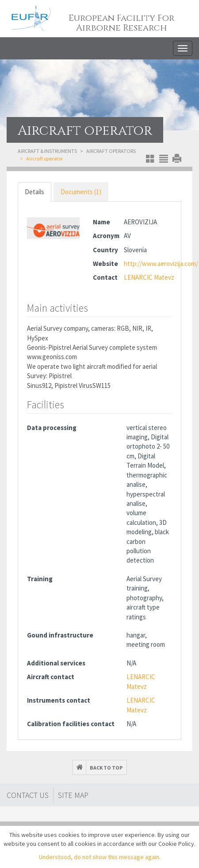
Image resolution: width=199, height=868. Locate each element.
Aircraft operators (111, 151)
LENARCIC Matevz (149, 277)
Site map (73, 795)
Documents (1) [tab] (81, 192)
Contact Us (28, 795)
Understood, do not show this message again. (100, 857)
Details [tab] (34, 192)
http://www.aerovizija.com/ (161, 264)
